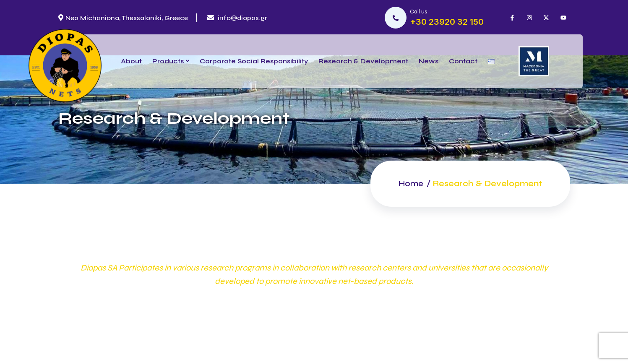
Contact (463, 61)
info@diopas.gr (237, 18)
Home (410, 183)
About (131, 61)
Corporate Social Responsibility (254, 61)
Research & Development (363, 61)
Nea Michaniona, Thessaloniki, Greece (123, 18)
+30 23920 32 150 (447, 22)
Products (168, 61)
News (429, 61)
